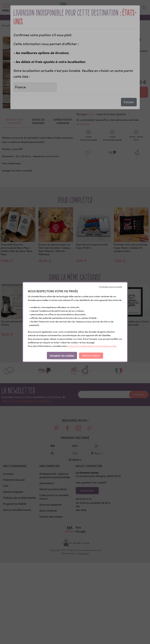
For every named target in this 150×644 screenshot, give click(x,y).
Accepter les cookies (62, 355)
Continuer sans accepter (111, 287)
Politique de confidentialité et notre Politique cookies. (92, 346)
